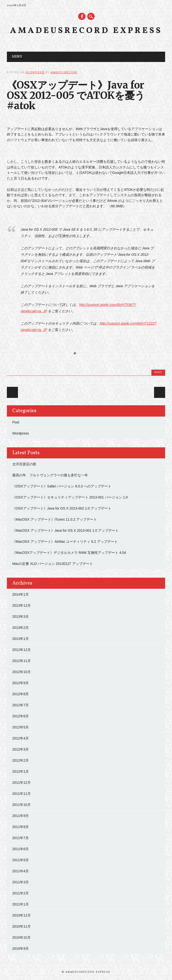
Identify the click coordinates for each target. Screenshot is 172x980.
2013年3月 (21, 617)
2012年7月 (21, 705)
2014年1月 (21, 594)
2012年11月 (21, 661)
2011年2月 (21, 893)
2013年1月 (21, 639)
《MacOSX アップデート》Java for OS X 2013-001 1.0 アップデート (65, 530)
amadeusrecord (64, 72)
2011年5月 (21, 860)
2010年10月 (21, 937)
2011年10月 (21, 805)
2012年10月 (21, 672)
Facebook (82, 16)
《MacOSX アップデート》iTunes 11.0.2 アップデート (55, 519)
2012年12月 (21, 650)
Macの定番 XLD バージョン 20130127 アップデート (53, 564)
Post (158, 372)
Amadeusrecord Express (86, 31)
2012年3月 (21, 749)
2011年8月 (21, 827)
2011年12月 (21, 783)
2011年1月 (21, 904)
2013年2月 (21, 628)
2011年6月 (21, 849)
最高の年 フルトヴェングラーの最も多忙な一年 (50, 475)
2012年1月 (21, 771)
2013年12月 (21, 605)
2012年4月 (21, 738)
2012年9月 (21, 683)
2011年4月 (21, 871)
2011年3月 (21, 882)
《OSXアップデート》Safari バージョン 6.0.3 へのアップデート (62, 486)
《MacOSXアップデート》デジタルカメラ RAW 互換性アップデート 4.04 (69, 553)
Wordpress (21, 433)
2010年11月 (21, 926)
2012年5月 (21, 727)
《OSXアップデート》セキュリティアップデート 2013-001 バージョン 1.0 (70, 497)
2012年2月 (21, 760)
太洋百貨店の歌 (24, 464)
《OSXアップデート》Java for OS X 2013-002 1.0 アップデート (62, 508)
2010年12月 (21, 915)
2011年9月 (21, 816)
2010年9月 (21, 949)
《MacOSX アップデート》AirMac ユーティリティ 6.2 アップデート (65, 542)
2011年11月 (21, 794)
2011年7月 (21, 838)
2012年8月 (21, 694)
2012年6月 (21, 716)
